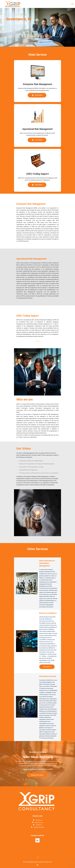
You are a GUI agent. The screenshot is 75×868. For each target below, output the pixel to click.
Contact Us (39, 825)
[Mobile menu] (72, 4)
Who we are (39, 820)
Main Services (39, 823)
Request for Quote (39, 827)
